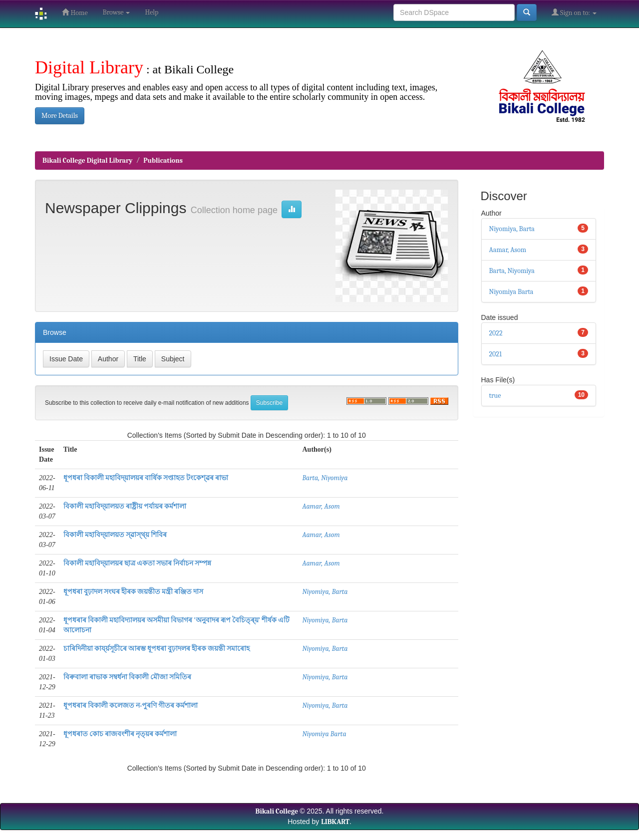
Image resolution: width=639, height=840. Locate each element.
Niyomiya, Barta (325, 592)
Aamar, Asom (321, 506)
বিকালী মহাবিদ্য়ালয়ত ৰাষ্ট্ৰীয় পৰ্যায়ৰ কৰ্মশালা (125, 506)
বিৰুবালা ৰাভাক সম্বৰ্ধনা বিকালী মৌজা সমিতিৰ (127, 677)
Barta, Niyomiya (325, 478)
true (495, 396)
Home (75, 12)
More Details (60, 116)
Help (152, 12)
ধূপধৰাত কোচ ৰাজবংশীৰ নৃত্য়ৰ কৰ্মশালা (120, 734)
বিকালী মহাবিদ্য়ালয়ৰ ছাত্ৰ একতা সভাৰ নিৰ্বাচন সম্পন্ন (137, 563)
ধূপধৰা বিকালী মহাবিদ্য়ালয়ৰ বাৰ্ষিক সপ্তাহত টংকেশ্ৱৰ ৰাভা (146, 478)
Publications (163, 160)
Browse (117, 12)
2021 (496, 354)
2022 (496, 333)
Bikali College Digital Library (88, 160)
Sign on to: (574, 12)
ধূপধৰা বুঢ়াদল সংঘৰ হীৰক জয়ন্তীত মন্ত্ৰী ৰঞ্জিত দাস (134, 592)
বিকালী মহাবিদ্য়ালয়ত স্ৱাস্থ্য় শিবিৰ (115, 535)
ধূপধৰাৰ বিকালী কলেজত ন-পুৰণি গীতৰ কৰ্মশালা (131, 705)
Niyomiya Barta (324, 734)
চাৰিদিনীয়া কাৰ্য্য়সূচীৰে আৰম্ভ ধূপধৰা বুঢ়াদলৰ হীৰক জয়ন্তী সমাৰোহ (157, 649)
